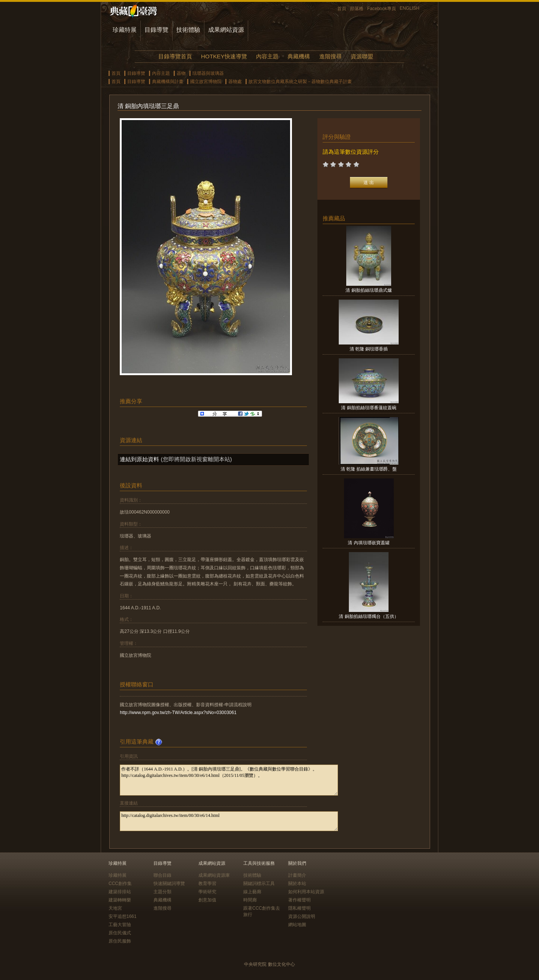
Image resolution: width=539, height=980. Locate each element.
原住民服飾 (120, 941)
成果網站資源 (226, 30)
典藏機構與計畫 (168, 82)
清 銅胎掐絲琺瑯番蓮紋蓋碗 (369, 408)
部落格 (357, 9)
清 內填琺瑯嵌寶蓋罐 (369, 543)
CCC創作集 (120, 883)
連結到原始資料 (139, 459)
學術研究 (207, 892)
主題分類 (162, 892)
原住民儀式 (120, 933)
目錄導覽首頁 (175, 56)
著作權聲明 (299, 900)
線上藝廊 (252, 892)
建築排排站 (120, 892)
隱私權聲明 (299, 908)
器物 (181, 73)
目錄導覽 (156, 30)
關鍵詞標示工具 (259, 883)
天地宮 (115, 908)
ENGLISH (410, 8)
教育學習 (207, 883)
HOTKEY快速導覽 (224, 56)
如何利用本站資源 (306, 892)
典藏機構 (299, 56)
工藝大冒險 (120, 925)
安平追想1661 (123, 916)
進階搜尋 (331, 56)
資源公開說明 (302, 916)
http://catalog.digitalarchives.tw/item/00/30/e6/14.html (229, 821)
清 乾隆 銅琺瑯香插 (369, 349)
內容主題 (267, 56)
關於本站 (297, 883)
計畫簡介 (297, 875)
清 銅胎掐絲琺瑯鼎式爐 (369, 290)
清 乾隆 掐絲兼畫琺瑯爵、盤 (369, 469)
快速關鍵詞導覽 (169, 883)
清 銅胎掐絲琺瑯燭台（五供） (369, 616)
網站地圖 (297, 925)
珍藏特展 (125, 30)
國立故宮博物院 (206, 82)
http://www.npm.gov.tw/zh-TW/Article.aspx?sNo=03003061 (178, 713)
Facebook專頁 (382, 9)
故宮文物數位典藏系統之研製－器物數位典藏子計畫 (300, 82)
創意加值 (207, 900)
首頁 (342, 9)
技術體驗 (188, 30)
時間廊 (250, 900)
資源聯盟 (362, 56)
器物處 (235, 82)
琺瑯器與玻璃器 (208, 73)
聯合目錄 (162, 875)
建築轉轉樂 (120, 900)
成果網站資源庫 (214, 875)
